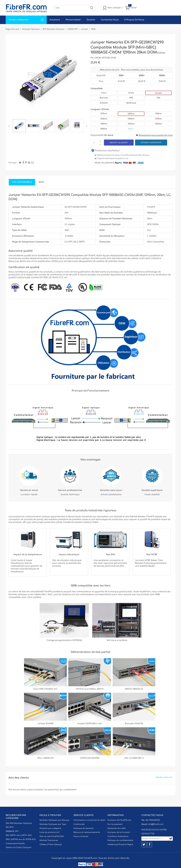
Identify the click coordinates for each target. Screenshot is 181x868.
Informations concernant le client (89, 820)
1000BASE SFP (12, 831)
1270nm (104, 114)
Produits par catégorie (50, 828)
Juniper (158, 93)
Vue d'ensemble (22, 182)
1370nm (159, 119)
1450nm (104, 129)
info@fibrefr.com (155, 824)
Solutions (55, 20)
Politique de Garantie (84, 828)
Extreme (104, 103)
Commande (79, 824)
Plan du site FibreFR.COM (52, 836)
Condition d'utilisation (118, 836)
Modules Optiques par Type (53, 824)
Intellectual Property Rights (120, 845)
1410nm (131, 124)
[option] (19, 126)
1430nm (158, 124)
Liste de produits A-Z (50, 832)
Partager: (13, 163)
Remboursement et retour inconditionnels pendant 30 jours (123, 155)
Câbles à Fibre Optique (51, 845)
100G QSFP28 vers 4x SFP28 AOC (21, 839)
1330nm (104, 119)
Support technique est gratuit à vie (113, 158)
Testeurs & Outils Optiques (18, 847)
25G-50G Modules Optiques (19, 823)
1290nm (131, 114)
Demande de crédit (117, 828)
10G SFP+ (10, 827)
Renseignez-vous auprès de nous (154, 135)
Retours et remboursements (87, 832)
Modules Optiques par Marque (54, 820)
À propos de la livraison (119, 832)
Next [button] (86, 126)
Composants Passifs (15, 844)
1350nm (131, 119)
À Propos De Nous (134, 20)
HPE (131, 98)
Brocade (104, 98)
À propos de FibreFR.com (119, 820)
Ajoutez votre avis (164, 777)
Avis (41, 182)
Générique (131, 103)
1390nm (104, 124)
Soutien (91, 20)
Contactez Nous (110, 20)
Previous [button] (10, 126)
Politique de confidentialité (120, 840)
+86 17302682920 (152, 820)
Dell (158, 98)
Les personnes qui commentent (60, 790)
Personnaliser (73, 20)
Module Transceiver (49, 840)
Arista (131, 93)
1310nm (158, 114)
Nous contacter (81, 836)
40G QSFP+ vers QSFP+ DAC (19, 835)
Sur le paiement (115, 824)
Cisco (104, 93)
